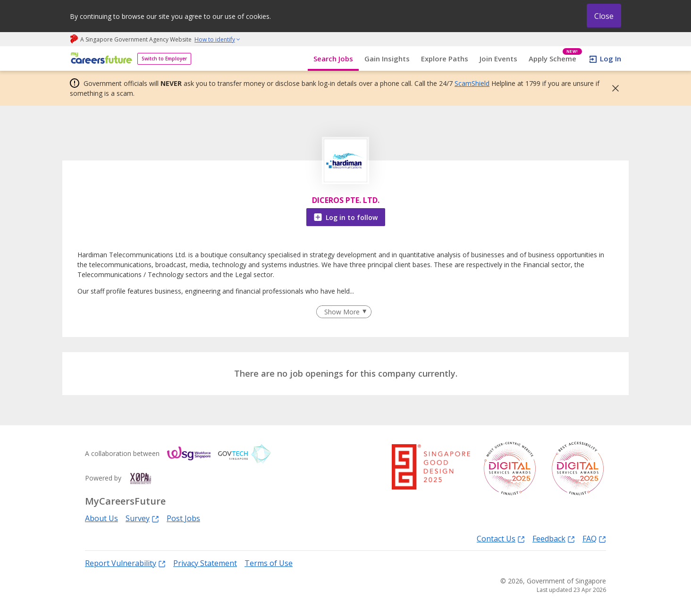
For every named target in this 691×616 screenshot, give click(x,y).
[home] (100, 59)
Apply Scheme (555, 59)
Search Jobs (333, 59)
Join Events (498, 59)
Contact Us (501, 538)
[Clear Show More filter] (344, 312)
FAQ (594, 538)
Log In (611, 59)
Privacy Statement (205, 563)
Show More (342, 312)
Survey (142, 518)
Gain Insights (387, 59)
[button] (613, 88)
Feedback (554, 538)
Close (604, 16)
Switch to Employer (164, 59)
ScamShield (472, 83)
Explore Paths (445, 59)
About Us (101, 518)
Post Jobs (183, 518)
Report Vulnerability (125, 563)
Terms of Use (269, 563)
